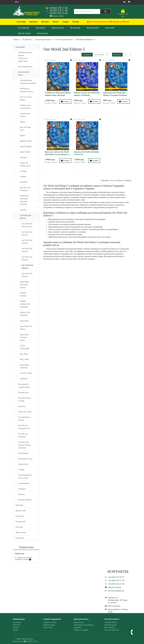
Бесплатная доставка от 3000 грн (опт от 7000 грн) (108, 22)
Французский (58, 28)
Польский (110, 28)
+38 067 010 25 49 (58, 13)
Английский (24, 28)
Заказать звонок (57, 16)
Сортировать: (87, 55)
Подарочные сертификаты (84, 625)
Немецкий (40, 28)
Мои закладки (110, 627)
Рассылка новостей (112, 630)
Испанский (75, 28)
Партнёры (78, 627)
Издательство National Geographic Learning (23, 559)
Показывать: (117, 55)
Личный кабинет (111, 622)
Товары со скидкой (81, 630)
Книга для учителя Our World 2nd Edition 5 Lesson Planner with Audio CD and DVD (58, 154)
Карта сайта (48, 627)
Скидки (65, 22)
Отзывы (76, 22)
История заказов (110, 625)
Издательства (79, 622)
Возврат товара (49, 625)
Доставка (45, 22)
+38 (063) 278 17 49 (116, 580)
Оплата (56, 22)
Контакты (34, 22)
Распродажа (43, 33)
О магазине (21, 22)
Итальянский (93, 28)
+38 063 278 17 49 (58, 8)
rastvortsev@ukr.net (116, 591)
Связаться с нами (50, 622)
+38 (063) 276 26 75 (116, 577)
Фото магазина (114, 606)
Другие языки (24, 33)
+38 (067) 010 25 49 (116, 584)
